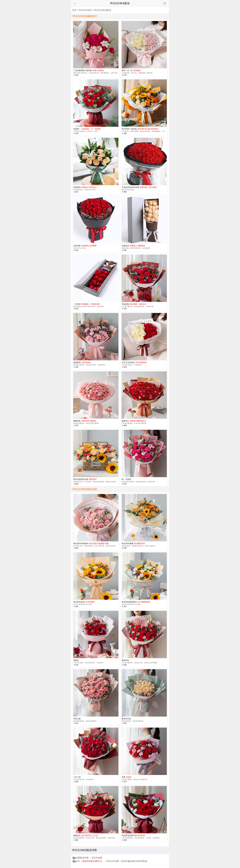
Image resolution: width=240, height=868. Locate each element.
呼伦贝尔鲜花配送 (103, 10)
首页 (74, 10)
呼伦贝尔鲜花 (85, 10)
